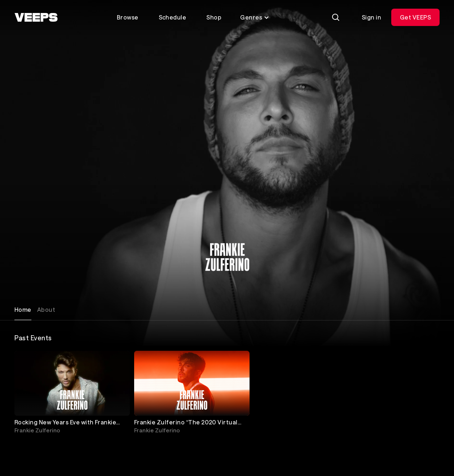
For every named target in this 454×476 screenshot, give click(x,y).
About (46, 309)
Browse (128, 17)
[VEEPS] (36, 17)
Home (23, 309)
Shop (214, 17)
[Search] (336, 17)
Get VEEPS (415, 17)
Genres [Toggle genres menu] (255, 17)
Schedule (173, 17)
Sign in (371, 17)
